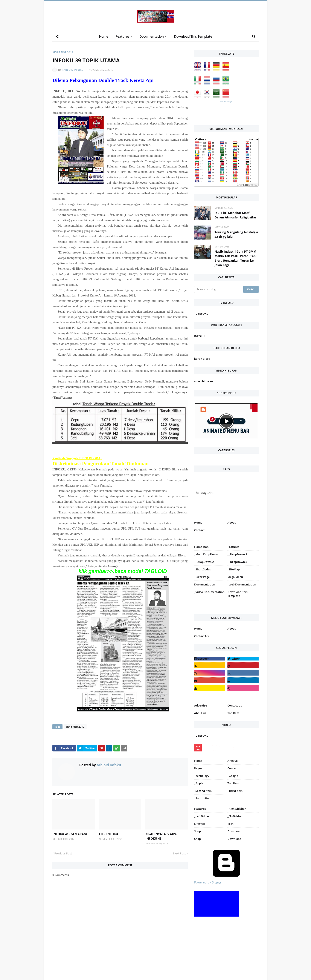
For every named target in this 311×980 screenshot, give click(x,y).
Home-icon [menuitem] (201, 547)
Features (200, 809)
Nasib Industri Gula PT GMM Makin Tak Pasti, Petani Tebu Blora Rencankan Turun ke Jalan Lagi (236, 258)
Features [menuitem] (122, 36)
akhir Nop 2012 (63, 52)
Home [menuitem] (104, 36)
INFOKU (199, 336)
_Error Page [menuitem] (202, 577)
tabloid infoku (73, 70)
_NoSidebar (235, 816)
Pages (198, 768)
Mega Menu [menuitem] (235, 577)
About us (200, 713)
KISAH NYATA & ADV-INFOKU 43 (161, 836)
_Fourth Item (203, 798)
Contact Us (201, 636)
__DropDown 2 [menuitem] (204, 562)
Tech (230, 824)
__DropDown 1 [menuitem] (237, 554)
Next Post (179, 853)
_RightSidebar (237, 809)
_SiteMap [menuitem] (234, 569)
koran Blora (202, 359)
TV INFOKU (201, 313)
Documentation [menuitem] (152, 36)
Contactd (233, 768)
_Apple (199, 783)
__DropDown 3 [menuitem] (237, 562)
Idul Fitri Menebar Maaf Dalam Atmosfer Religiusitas (236, 215)
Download (234, 831)
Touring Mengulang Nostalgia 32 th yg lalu (236, 234)
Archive (232, 761)
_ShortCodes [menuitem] (202, 569)
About (232, 522)
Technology (202, 776)
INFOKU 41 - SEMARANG (70, 834)
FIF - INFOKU (109, 834)
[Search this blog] (218, 289)
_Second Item (203, 791)
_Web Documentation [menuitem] (242, 584)
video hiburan (204, 381)
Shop (197, 831)
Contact (199, 530)
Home (198, 522)
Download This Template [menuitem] (193, 36)
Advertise (200, 705)
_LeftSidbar (202, 816)
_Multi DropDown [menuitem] (206, 554)
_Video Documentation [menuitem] (209, 592)
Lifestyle (200, 824)
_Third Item (235, 791)
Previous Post (63, 853)
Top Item (233, 713)
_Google (233, 776)
